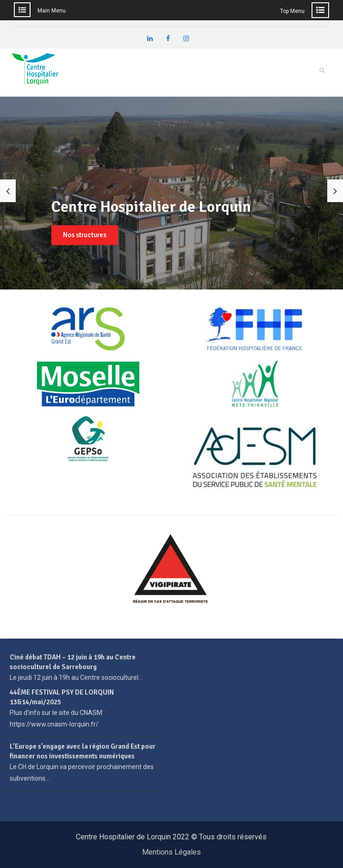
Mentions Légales (171, 852)
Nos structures (85, 235)
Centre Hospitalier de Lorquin (151, 207)
